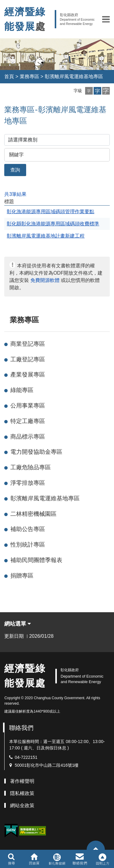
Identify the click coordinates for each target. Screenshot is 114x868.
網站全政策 (22, 806)
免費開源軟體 (45, 280)
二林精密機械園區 (33, 514)
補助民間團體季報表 (36, 560)
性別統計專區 (28, 545)
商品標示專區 (28, 437)
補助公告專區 (28, 529)
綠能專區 (22, 390)
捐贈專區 (22, 576)
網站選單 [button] (17, 624)
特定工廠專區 (28, 421)
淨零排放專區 (28, 483)
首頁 (9, 76)
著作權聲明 (22, 781)
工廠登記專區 (28, 359)
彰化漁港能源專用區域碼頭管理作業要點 (50, 212)
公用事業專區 (28, 406)
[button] (106, 19)
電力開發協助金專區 (36, 452)
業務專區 (29, 76)
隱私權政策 (22, 793)
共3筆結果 (15, 194)
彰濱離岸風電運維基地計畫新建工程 (46, 236)
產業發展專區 (28, 375)
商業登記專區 (28, 344)
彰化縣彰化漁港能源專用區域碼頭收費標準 (53, 224)
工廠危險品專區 (31, 467)
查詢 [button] (15, 170)
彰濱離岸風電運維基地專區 (74, 76)
